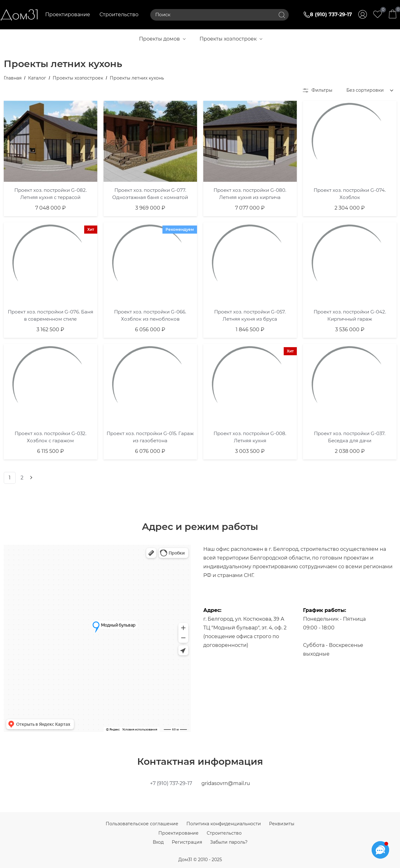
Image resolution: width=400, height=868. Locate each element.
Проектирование (68, 15)
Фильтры (318, 90)
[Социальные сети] (380, 850)
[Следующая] (31, 478)
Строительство (119, 15)
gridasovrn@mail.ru (226, 783)
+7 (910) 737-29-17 (171, 783)
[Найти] (282, 15)
